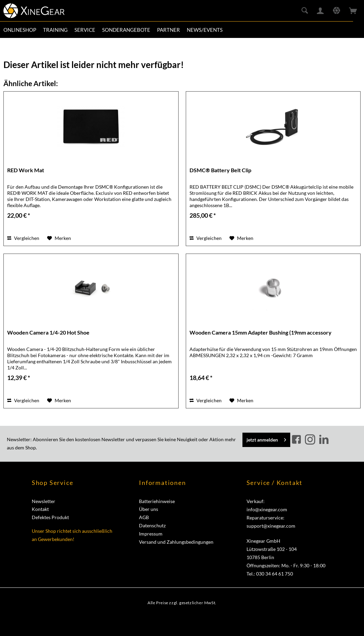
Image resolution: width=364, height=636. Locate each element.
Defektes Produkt (50, 517)
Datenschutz (152, 525)
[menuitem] (20, 30)
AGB (144, 517)
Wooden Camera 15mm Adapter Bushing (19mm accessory (261, 332)
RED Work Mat (26, 170)
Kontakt (40, 509)
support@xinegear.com (271, 526)
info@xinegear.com (267, 509)
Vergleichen (23, 238)
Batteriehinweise (157, 501)
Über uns (149, 509)
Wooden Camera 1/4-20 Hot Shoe (48, 332)
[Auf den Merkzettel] (59, 238)
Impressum (151, 534)
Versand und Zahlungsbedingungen (176, 542)
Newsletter (44, 501)
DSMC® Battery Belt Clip (220, 170)
